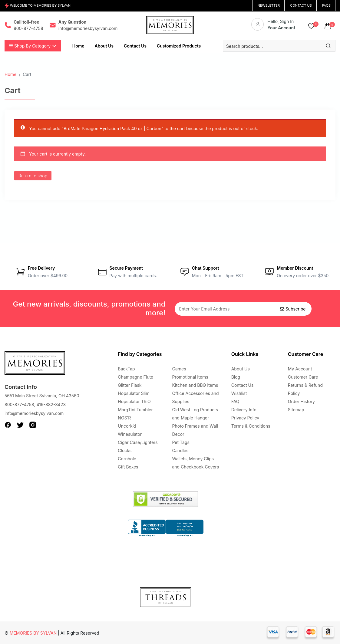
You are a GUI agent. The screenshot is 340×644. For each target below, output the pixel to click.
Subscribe (293, 309)
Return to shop (33, 176)
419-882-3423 (51, 404)
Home (10, 74)
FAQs (326, 5)
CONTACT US (301, 5)
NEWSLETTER (269, 5)
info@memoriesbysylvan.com (34, 413)
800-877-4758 (19, 404)
